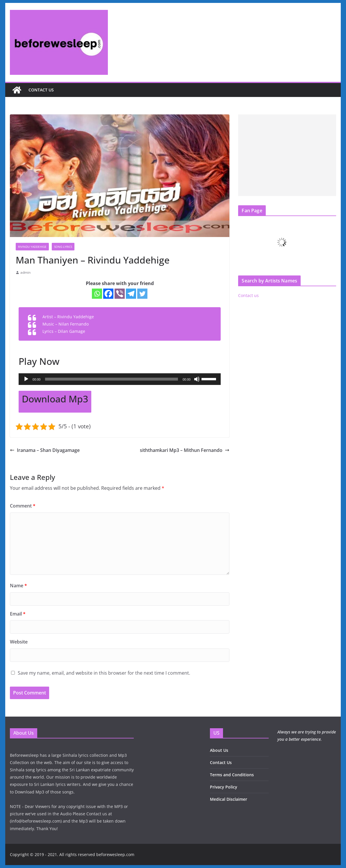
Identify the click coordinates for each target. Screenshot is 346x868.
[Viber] (120, 294)
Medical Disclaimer (229, 799)
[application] (120, 379)
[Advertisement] (287, 155)
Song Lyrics (63, 247)
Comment (23, 506)
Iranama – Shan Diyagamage (45, 450)
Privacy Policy (224, 787)
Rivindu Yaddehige (32, 247)
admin (25, 272)
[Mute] (197, 379)
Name (18, 586)
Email (18, 614)
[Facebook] (108, 294)
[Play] (26, 379)
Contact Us (221, 762)
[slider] (112, 379)
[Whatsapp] (97, 294)
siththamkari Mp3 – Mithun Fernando (185, 450)
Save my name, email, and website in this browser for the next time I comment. (104, 673)
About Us (219, 750)
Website (19, 642)
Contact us (41, 90)
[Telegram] (131, 294)
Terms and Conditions (232, 775)
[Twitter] (142, 294)
